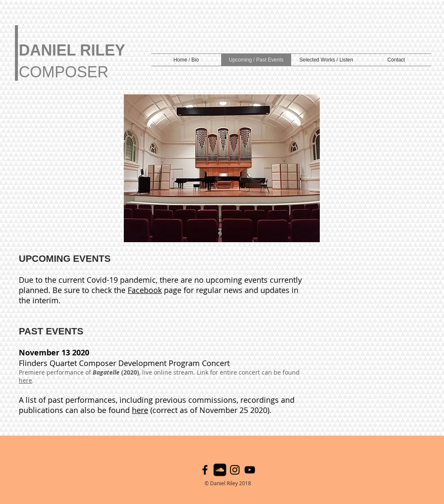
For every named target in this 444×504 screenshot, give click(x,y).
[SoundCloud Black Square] (220, 470)
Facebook (145, 290)
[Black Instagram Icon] (235, 470)
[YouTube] (250, 470)
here (25, 380)
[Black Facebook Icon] (205, 470)
